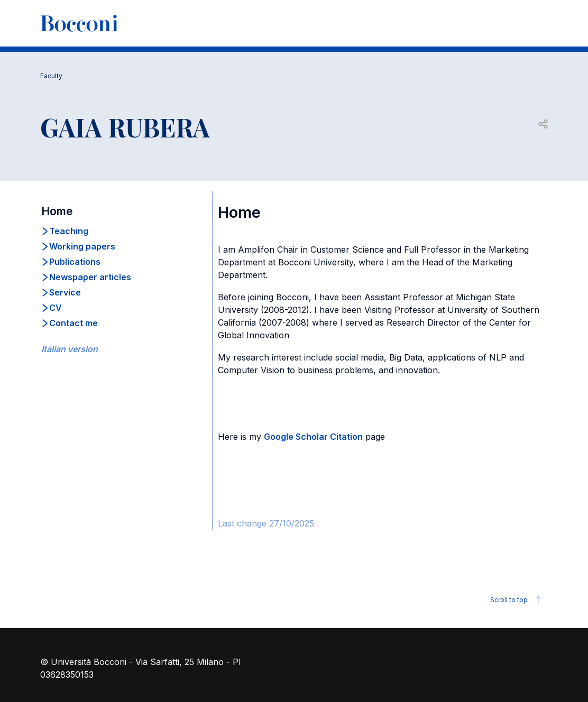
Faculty (51, 76)
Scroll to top (517, 600)
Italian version (70, 349)
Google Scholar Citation (313, 437)
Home (57, 211)
